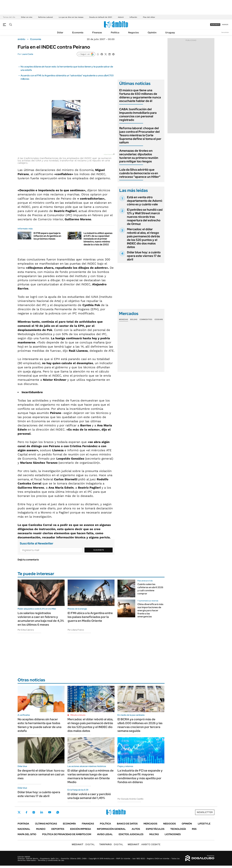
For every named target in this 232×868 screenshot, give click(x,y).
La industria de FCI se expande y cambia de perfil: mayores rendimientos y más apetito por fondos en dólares (140, 776)
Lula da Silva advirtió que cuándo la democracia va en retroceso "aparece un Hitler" (140, 173)
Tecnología (178, 829)
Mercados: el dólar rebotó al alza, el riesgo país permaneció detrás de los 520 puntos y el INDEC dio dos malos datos (143, 238)
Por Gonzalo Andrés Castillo (130, 799)
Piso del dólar (149, 17)
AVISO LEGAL (105, 834)
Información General (111, 829)
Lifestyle (204, 824)
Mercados (150, 824)
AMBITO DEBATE (144, 844)
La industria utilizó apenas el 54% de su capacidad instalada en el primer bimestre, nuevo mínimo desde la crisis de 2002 (98, 239)
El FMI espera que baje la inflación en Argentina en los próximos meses (47, 236)
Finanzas (97, 33)
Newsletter (225, 32)
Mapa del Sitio (27, 834)
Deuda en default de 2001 (101, 17)
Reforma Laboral (45, 17)
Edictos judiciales (131, 834)
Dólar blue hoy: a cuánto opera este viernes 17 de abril (144, 256)
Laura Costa (27, 54)
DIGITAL (83, 844)
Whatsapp (58, 812)
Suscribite (99, 550)
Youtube (50, 812)
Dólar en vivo (27, 17)
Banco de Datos (127, 824)
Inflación (133, 17)
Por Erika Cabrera (26, 630)
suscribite (215, 25)
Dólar (60, 33)
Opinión (152, 33)
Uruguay (170, 33)
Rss (194, 829)
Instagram (34, 812)
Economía (78, 33)
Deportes (58, 829)
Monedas (123, 319)
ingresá (225, 25)
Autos (136, 829)
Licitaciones (173, 834)
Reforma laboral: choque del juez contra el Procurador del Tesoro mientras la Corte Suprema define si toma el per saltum (140, 135)
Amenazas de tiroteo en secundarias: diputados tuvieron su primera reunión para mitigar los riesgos (139, 156)
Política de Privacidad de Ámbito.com (67, 834)
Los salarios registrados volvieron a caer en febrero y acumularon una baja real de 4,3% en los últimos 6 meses (41, 619)
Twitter (19, 812)
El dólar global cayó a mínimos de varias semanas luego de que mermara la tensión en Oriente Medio (91, 776)
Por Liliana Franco (76, 630)
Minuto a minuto (78, 715)
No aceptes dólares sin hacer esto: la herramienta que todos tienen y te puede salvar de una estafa (40, 725)
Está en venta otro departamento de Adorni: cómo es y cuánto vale (145, 201)
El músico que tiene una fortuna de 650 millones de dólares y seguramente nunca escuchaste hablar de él (140, 96)
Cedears (159, 319)
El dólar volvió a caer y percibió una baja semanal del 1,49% (89, 796)
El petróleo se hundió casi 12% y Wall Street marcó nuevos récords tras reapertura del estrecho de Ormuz (145, 217)
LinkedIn (42, 812)
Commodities (146, 319)
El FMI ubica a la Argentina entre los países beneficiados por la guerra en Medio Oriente (90, 617)
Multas (154, 834)
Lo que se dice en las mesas (71, 17)
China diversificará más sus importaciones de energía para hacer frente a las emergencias (150, 610)
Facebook (26, 812)
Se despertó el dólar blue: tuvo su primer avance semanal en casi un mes (41, 774)
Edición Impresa (81, 829)
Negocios (133, 33)
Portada (23, 824)
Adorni (121, 17)
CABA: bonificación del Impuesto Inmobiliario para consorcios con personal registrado (138, 115)
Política (115, 33)
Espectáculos (155, 829)
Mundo (41, 829)
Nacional (24, 829)
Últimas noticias (46, 824)
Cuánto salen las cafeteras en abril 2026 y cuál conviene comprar (150, 589)
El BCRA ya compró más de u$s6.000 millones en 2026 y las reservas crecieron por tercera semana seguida (140, 725)
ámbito (21, 39)
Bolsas (134, 319)
